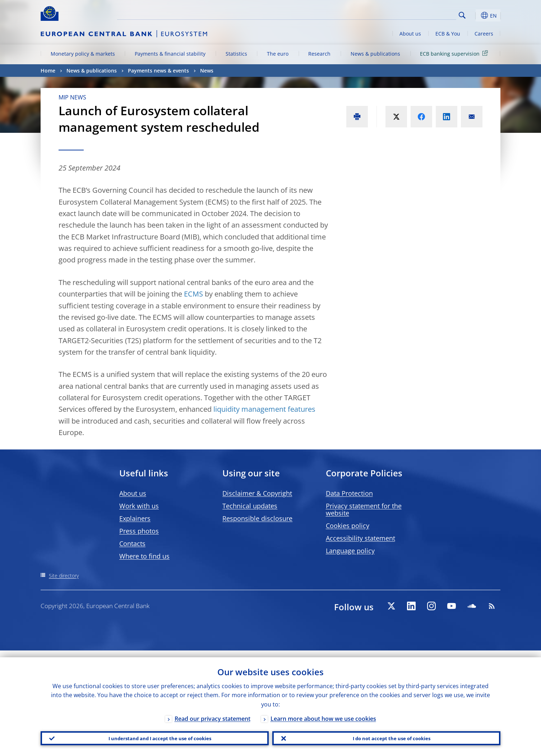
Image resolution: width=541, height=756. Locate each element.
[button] (475, 15)
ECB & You (448, 34)
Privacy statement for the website (364, 509)
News (207, 71)
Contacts (132, 543)
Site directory (64, 576)
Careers (484, 34)
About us (410, 34)
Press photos (139, 531)
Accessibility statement (360, 538)
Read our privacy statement (212, 712)
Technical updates (250, 506)
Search (462, 15)
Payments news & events (158, 71)
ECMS (193, 294)
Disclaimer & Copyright (257, 493)
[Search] (420, 14)
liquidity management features (263, 409)
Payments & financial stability (170, 54)
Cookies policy (348, 526)
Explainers (135, 518)
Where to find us (144, 556)
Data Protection (349, 493)
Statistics (236, 54)
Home (48, 71)
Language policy (350, 551)
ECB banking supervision (455, 53)
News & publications (375, 54)
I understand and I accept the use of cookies (155, 735)
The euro (278, 54)
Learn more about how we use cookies (323, 712)
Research (319, 54)
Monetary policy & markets (83, 54)
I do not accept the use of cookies (387, 735)
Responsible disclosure (257, 518)
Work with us (139, 506)
